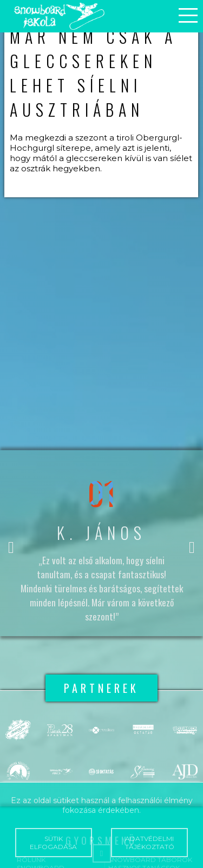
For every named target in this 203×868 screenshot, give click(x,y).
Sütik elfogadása (54, 843)
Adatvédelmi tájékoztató (149, 843)
